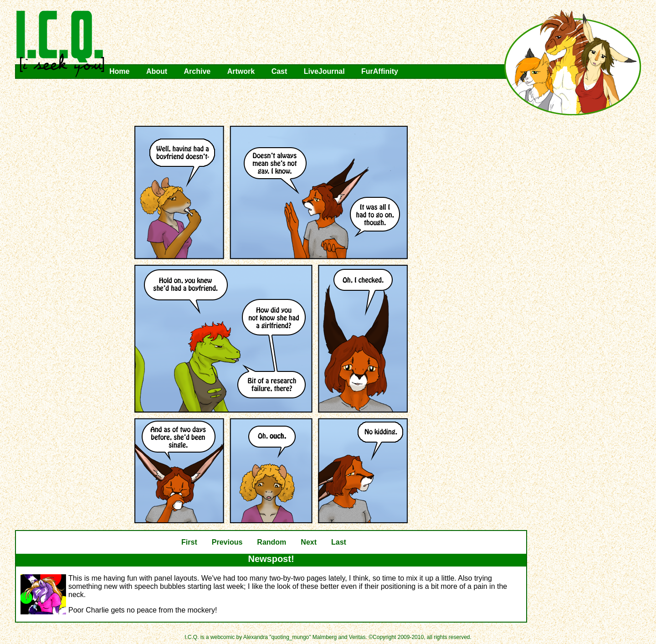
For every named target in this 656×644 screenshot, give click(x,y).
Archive (197, 71)
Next (309, 542)
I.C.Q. (61, 44)
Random (272, 542)
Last (339, 542)
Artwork (241, 71)
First (189, 542)
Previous (227, 542)
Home (119, 71)
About (157, 71)
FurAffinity (380, 71)
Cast (279, 71)
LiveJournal (324, 71)
